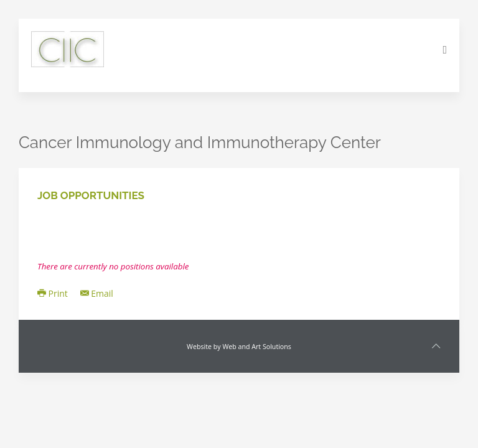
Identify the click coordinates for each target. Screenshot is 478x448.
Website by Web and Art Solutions (239, 347)
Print (53, 293)
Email (97, 293)
